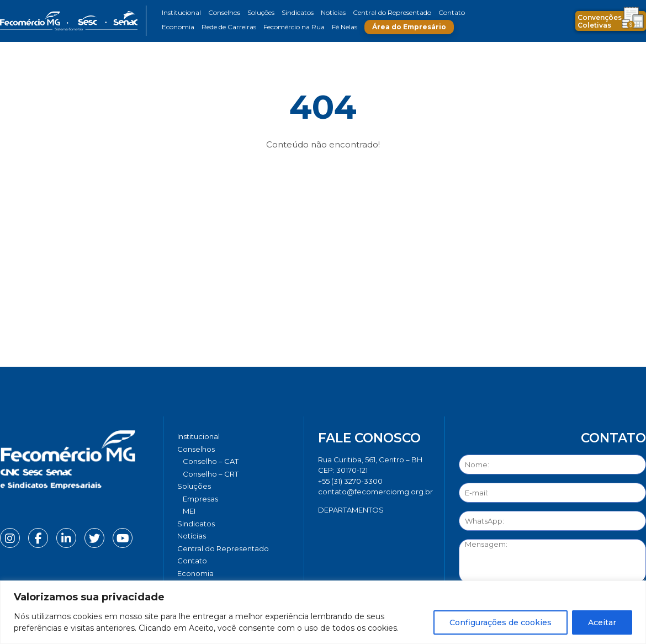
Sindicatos (298, 12)
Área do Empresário (409, 27)
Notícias (333, 12)
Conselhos (224, 12)
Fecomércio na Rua (294, 27)
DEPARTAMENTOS (351, 510)
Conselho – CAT (211, 461)
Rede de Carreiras (229, 27)
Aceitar (602, 622)
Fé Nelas (345, 27)
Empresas (200, 499)
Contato (452, 12)
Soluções (261, 12)
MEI (189, 511)
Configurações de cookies (501, 622)
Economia (178, 27)
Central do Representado (392, 12)
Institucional (181, 12)
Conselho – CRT (211, 474)
